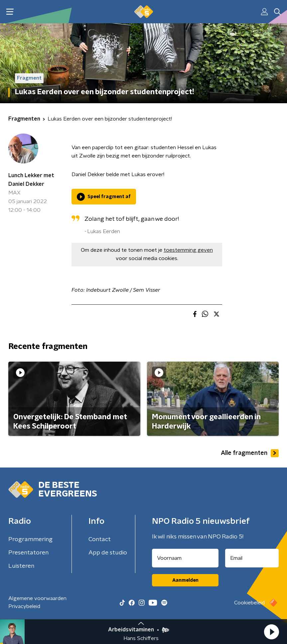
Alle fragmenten (250, 453)
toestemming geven (188, 250)
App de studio (108, 553)
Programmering (30, 539)
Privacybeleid (24, 606)
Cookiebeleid (249, 603)
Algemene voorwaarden (37, 598)
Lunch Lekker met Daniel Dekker (31, 180)
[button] (271, 632)
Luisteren (21, 566)
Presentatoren (28, 553)
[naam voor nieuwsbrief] (185, 558)
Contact (100, 539)
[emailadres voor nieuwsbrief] (252, 558)
